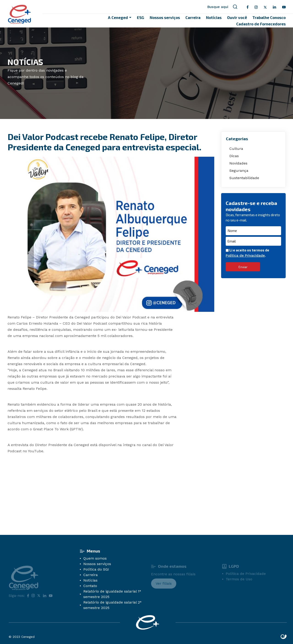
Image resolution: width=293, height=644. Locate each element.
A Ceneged (118, 17)
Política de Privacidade (245, 256)
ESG (141, 17)
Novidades (238, 163)
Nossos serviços (165, 17)
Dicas (234, 156)
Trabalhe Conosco (269, 17)
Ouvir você (237, 17)
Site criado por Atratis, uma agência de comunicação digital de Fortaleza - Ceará (284, 637)
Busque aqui (222, 7)
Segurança (239, 171)
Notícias (214, 17)
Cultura (236, 149)
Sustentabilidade (244, 178)
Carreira (193, 17)
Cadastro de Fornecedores (261, 24)
